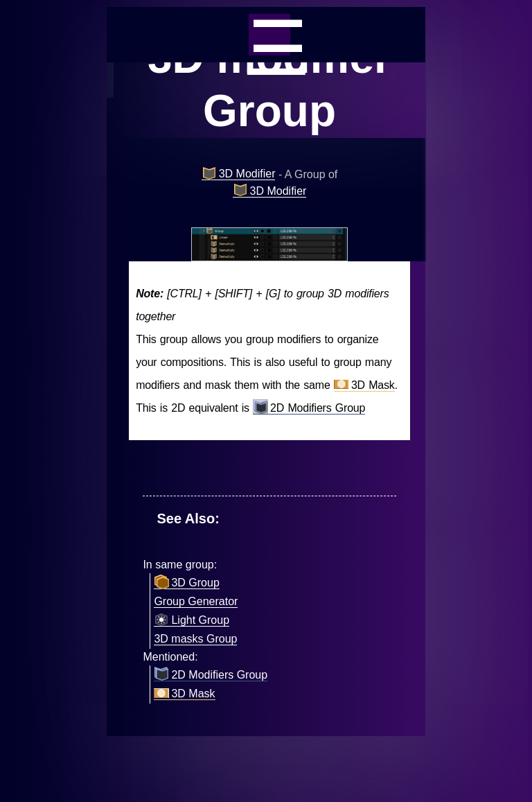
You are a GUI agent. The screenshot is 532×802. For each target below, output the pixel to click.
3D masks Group (195, 639)
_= (269, 35)
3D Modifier (239, 174)
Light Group (192, 620)
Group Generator (196, 601)
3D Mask (364, 385)
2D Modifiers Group (309, 408)
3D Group (186, 583)
